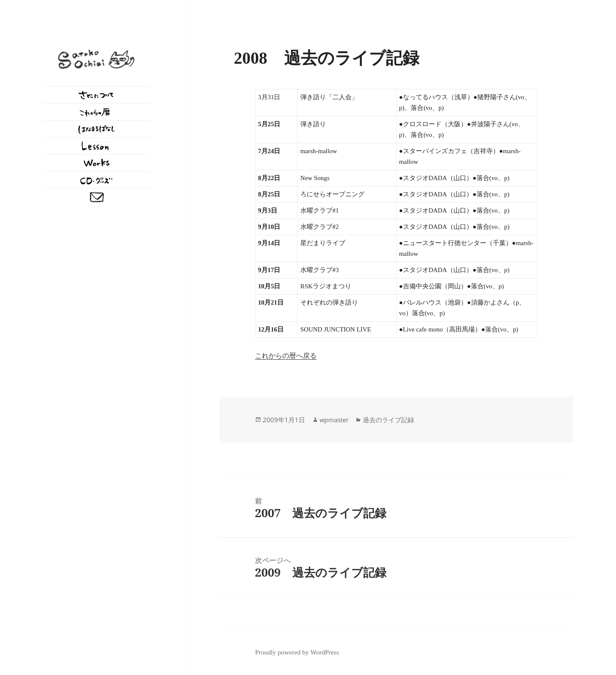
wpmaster (334, 420)
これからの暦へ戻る (286, 356)
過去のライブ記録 (388, 420)
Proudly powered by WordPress (297, 652)
